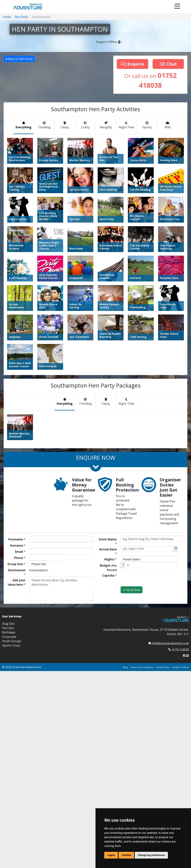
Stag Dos (8, 624)
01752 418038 (179, 649)
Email (20, 552)
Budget (108, 568)
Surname (18, 545)
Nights (111, 559)
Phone (20, 558)
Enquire (133, 64)
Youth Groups (12, 641)
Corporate (9, 637)
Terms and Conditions (142, 667)
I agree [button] (111, 855)
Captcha (110, 575)
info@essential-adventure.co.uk (169, 643)
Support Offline (109, 42)
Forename (17, 539)
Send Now (132, 590)
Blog (125, 667)
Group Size (16, 564)
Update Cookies (180, 667)
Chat (168, 64)
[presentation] (148, 579)
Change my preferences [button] (151, 855)
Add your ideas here (17, 582)
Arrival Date (108, 551)
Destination (17, 572)
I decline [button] (126, 855)
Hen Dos (8, 628)
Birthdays (9, 632)
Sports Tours (11, 645)
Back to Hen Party (19, 59)
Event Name (108, 541)
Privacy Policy (163, 667)
